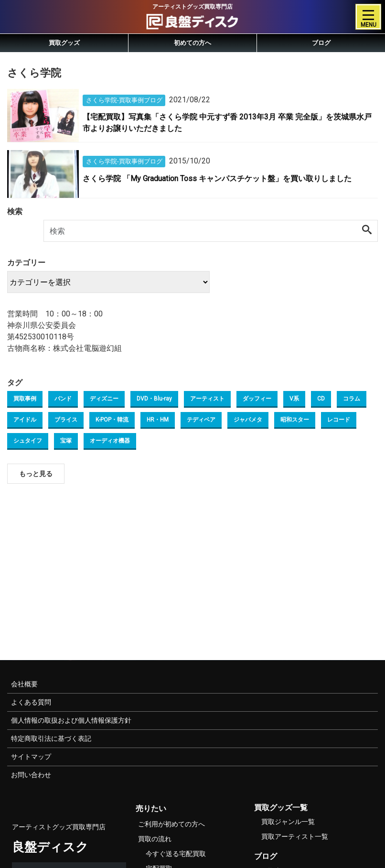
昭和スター (295, 420)
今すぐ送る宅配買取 (176, 854)
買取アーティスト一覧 (295, 836)
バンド (63, 399)
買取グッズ (64, 43)
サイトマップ (31, 757)
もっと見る (36, 474)
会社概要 (24, 684)
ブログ (321, 43)
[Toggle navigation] (368, 17)
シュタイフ (28, 441)
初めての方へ (192, 43)
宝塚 (66, 441)
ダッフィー (257, 399)
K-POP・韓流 (112, 420)
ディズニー (104, 399)
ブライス (66, 420)
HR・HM (158, 420)
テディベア (201, 420)
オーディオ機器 (110, 441)
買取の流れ (155, 839)
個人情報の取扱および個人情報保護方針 (71, 720)
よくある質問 (31, 702)
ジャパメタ (248, 420)
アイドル (25, 420)
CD (321, 399)
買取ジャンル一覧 (288, 822)
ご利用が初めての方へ (171, 824)
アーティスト (207, 399)
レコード (339, 420)
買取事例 (25, 399)
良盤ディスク (50, 847)
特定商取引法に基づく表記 (51, 738)
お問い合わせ (31, 775)
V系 (294, 399)
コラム (352, 399)
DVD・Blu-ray (154, 399)
